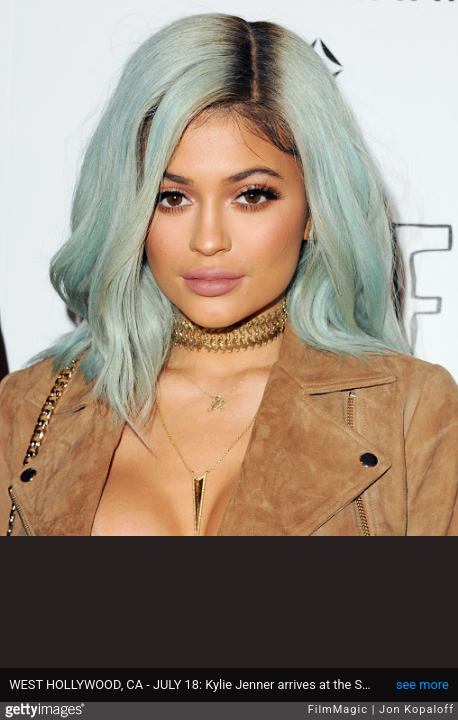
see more (422, 684)
